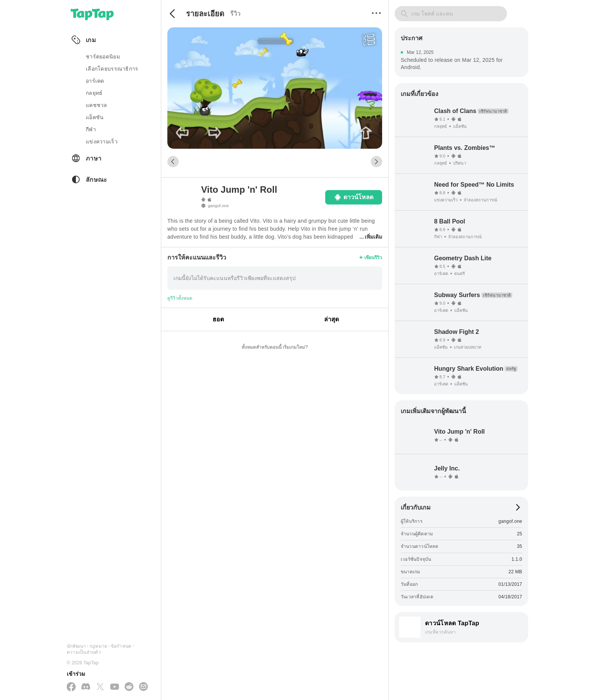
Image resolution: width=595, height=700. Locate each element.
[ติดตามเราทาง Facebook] (71, 687)
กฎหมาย (98, 646)
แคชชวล (97, 105)
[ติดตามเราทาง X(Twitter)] (100, 687)
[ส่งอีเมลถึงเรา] (143, 687)
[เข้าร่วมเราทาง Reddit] (129, 687)
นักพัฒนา (76, 646)
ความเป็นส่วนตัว (84, 652)
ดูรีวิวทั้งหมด (180, 298)
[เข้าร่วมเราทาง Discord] (86, 687)
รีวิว (235, 13)
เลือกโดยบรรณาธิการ (112, 69)
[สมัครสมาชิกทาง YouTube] (115, 687)
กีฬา (91, 129)
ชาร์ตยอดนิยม (103, 57)
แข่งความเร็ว (102, 142)
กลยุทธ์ (94, 93)
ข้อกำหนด (121, 646)
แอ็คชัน (95, 117)
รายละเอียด (205, 14)
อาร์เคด (95, 81)
